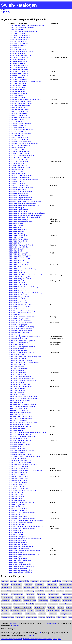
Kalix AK (21, 556)
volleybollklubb (62, 617)
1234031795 (13, 343)
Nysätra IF (21, 237)
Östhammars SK (23, 263)
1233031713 (13, 265)
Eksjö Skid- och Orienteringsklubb (29, 217)
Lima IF (20, 227)
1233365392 (13, 299)
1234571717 (13, 389)
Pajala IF (21, 309)
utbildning (42, 617)
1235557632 (13, 474)
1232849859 (13, 263)
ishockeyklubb (20, 597)
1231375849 (13, 133)
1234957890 (13, 412)
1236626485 (13, 550)
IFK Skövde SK (23, 69)
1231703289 (13, 151)
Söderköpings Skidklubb (26, 522)
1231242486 (13, 129)
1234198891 (13, 353)
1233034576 (13, 269)
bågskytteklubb (7, 588)
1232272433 (13, 207)
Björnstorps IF (22, 93)
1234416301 (13, 375)
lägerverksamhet (19, 604)
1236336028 (13, 538)
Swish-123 (38, 632)
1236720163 (13, 558)
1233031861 (13, 267)
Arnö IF (20, 414)
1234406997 (13, 371)
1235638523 (13, 478)
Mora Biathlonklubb (24, 299)
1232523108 (13, 229)
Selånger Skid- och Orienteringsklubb (30, 470)
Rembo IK (21, 562)
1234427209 (13, 377)
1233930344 (13, 333)
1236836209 (13, 562)
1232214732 (13, 199)
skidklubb (30, 610)
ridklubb (69, 607)
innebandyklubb (7, 597)
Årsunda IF (22, 97)
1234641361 (13, 393)
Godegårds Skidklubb (25, 361)
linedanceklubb (7, 604)
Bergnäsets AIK (23, 229)
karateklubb (6, 601)
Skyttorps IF (22, 207)
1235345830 (13, 444)
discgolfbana (44, 588)
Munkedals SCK (23, 34)
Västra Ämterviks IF (24, 137)
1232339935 (13, 211)
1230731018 (13, 83)
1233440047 (13, 307)
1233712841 (13, 325)
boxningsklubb (52, 584)
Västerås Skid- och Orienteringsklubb (30, 538)
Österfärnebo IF (23, 219)
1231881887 (13, 175)
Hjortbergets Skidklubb (25, 462)
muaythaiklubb (7, 607)
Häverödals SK (23, 67)
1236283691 (13, 534)
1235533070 (13, 472)
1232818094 (13, 257)
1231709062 (13, 155)
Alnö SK (21, 30)
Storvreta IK (22, 428)
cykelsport (35, 588)
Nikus (20, 121)
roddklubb (5, 610)
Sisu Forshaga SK (24, 277)
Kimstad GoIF (22, 375)
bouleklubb (29, 584)
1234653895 (13, 395)
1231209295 (13, 127)
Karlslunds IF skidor (24, 564)
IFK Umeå (21, 91)
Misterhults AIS (23, 44)
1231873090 (13, 173)
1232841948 (13, 261)
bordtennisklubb (17, 584)
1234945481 (13, 410)
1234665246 (13, 401)
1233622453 (13, 321)
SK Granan (22, 504)
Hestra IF (21, 48)
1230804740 (13, 87)
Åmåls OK (21, 371)
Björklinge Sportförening (26, 327)
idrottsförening (67, 594)
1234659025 (13, 397)
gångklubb (41, 594)
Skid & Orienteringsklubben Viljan (29, 205)
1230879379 (13, 97)
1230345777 (13, 60)
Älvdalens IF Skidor (24, 167)
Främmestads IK (23, 109)
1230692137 (13, 77)
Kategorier (6, 11)
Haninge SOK (22, 115)
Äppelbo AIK (22, 147)
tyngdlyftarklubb (31, 617)
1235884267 (13, 504)
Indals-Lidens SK (23, 193)
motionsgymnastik (41, 604)
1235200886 (13, 428)
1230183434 (13, 36)
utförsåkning (51, 617)
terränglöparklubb (66, 614)
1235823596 (13, 496)
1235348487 (13, 448)
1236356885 (13, 542)
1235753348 (13, 490)
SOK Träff (21, 149)
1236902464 (13, 564)
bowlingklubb (40, 584)
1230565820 (13, 73)
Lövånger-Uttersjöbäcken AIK (28, 566)
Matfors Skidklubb (24, 145)
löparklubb (30, 604)
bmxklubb (5, 584)
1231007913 (13, 117)
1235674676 (13, 480)
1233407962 (13, 303)
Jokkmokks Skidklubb (25, 329)
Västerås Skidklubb (24, 283)
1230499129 (13, 71)
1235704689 (13, 484)
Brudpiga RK (22, 85)
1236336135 (13, 540)
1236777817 (13, 560)
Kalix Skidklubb (23, 247)
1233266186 (13, 289)
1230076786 (13, 30)
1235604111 (13, 476)
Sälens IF (21, 77)
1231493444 (13, 141)
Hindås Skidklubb (24, 209)
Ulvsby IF (21, 552)
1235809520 (13, 494)
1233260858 (13, 283)
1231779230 (13, 163)
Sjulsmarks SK (23, 159)
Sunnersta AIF (23, 516)
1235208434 (13, 430)
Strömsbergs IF (23, 73)
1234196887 (13, 351)
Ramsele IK (22, 536)
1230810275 (13, 89)
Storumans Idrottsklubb (26, 546)
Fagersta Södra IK (24, 38)
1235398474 (13, 452)
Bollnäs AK (22, 452)
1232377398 (13, 217)
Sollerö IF (21, 393)
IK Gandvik (22, 89)
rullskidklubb (14, 610)
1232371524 (13, 215)
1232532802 (13, 231)
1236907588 (13, 566)
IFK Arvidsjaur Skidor (25, 570)
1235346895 (13, 446)
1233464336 (13, 309)
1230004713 (13, 26)
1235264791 (13, 436)
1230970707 (13, 111)
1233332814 (13, 297)
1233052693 (13, 271)
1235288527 (13, 440)
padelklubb (51, 607)
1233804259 (13, 329)
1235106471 (13, 416)
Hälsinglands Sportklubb (26, 28)
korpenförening (43, 601)
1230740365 (13, 85)
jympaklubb (42, 597)
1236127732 (13, 520)
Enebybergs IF (23, 62)
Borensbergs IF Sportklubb (27, 341)
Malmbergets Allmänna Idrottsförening (30, 526)
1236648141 (13, 554)
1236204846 (13, 528)
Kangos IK (21, 500)
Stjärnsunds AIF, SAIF (25, 416)
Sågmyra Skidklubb (24, 560)
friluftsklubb (39, 591)
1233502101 (13, 313)
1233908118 (13, 331)
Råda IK (21, 430)
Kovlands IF (22, 458)
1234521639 (13, 381)
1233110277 (13, 275)
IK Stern (21, 267)
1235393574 (13, 450)
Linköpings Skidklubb (25, 331)
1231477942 (13, 139)
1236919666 (13, 568)
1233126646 (13, 279)
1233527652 (13, 317)
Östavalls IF (22, 395)
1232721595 (13, 243)
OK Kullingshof (23, 466)
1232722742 (13, 245)
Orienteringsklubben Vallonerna (28, 179)
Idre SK (20, 492)
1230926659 (13, 107)
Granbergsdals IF (24, 79)
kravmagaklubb (55, 601)
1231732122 (13, 159)
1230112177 (13, 32)
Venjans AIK (22, 301)
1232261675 (13, 205)
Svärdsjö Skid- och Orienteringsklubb (30, 215)
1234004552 (13, 341)
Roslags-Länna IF (24, 153)
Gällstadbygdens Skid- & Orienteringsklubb (32, 432)
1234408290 (13, 373)
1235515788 (13, 468)
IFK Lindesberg (23, 165)
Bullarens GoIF (23, 65)
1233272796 (13, 293)
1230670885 (13, 75)
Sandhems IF (22, 295)
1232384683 (13, 219)
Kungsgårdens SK (24, 40)
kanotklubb (68, 597)
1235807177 (13, 492)
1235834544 (13, 498)
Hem (4, 10)
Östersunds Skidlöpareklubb (27, 203)
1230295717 (13, 54)
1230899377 (13, 103)
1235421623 (13, 456)
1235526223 (13, 470)
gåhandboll (30, 594)
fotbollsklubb (6, 591)
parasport (61, 607)
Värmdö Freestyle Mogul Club (28, 32)
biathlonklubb (57, 581)
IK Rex (20, 243)
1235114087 (13, 418)
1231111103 (13, 121)
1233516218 (13, 315)
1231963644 (13, 187)
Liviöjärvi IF (22, 496)
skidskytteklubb (67, 610)
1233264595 (13, 285)
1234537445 (13, 387)
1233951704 (13, 337)
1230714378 (13, 81)
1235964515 (13, 510)
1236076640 (13, 518)
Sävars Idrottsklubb (24, 426)
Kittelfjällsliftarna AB (24, 305)
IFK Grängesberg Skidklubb (27, 405)
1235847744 (13, 500)
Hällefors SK (22, 273)
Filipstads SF (22, 291)
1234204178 (13, 357)
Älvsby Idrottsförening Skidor (27, 397)
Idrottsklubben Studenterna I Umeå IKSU (31, 213)
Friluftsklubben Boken (25, 197)
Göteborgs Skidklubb (25, 221)
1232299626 (13, 209)
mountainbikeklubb (65, 604)
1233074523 (13, 273)
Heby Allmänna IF (24, 105)
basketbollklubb (45, 581)
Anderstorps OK (23, 409)
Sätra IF (21, 345)
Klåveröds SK (22, 42)
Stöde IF (21, 249)
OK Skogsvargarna (24, 385)
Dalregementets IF (24, 36)
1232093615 (13, 193)
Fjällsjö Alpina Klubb (25, 279)
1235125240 (13, 422)
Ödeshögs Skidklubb (25, 255)
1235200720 (13, 426)
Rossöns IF (22, 271)
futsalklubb (60, 591)
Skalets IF (21, 231)
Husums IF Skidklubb (25, 101)
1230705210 (13, 79)
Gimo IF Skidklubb (24, 151)
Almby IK (21, 163)
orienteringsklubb (40, 607)
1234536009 (13, 383)
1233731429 (13, 327)
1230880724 (13, 99)
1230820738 (13, 91)
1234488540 (13, 379)
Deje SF (21, 171)
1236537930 (13, 546)
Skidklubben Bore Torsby (26, 379)
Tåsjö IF (21, 95)
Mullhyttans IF (22, 480)
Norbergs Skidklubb (24, 401)
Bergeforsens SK (23, 508)
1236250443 (13, 530)
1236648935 (13, 556)
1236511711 (13, 544)
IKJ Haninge (22, 173)
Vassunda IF (22, 50)
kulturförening (67, 601)
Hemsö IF (21, 289)
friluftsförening (29, 591)
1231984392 (13, 191)
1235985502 (13, 512)
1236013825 (13, 514)
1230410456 (13, 62)
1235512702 (13, 466)
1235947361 (13, 508)
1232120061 (13, 195)
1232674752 (13, 235)
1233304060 (13, 295)
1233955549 (13, 339)
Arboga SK (22, 87)
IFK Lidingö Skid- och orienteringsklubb (31, 26)
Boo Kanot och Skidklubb (26, 155)
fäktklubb (69, 591)
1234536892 (13, 385)
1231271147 (13, 131)
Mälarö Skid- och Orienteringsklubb (29, 201)
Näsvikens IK (22, 46)
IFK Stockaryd (23, 438)
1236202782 (13, 526)
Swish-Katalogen (15, 623)
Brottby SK (21, 261)
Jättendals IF (22, 442)
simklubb (23, 610)
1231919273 (13, 181)
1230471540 (13, 65)
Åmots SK (21, 506)
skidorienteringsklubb (53, 610)
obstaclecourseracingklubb (23, 607)
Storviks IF (21, 107)
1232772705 (13, 253)
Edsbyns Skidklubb (24, 319)
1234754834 (13, 403)
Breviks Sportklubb (24, 444)
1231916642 (13, 179)
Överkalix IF (22, 125)
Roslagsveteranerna (25, 321)
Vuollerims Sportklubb (25, 103)
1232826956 (13, 259)
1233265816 (13, 287)
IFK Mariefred (22, 351)
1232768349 (13, 249)
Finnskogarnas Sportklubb (27, 347)
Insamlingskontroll (46, 639)
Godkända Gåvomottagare (31, 639)
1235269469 (13, 438)
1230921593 (13, 105)
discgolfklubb (55, 588)
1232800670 (13, 255)
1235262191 (13, 432)
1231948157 (13, 185)
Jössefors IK (22, 223)
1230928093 (13, 109)
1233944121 (13, 335)
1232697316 (13, 241)
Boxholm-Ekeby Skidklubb (27, 407)
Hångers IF (22, 54)
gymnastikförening (17, 594)
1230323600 (13, 58)
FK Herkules (22, 127)
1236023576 (13, 516)
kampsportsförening (55, 597)
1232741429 (13, 247)
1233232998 (13, 281)
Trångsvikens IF (23, 211)
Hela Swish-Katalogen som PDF (12, 639)
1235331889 (13, 442)
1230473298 (13, 67)
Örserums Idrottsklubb (25, 191)
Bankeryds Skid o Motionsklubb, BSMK (31, 520)
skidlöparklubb (40, 610)
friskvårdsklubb (50, 591)
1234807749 (13, 407)
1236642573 (13, 552)
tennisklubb (53, 614)
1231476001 (13, 137)
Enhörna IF (22, 60)
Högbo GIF (22, 365)
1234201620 (13, 355)
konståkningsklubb (30, 601)
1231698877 (13, 147)
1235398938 (13, 454)
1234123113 (13, 345)
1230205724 (13, 40)
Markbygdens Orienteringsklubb (28, 399)
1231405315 (13, 135)
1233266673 (13, 291)
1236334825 (13, 536)
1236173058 (13, 524)
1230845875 (13, 93)
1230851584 (13, 95)
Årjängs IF (21, 367)
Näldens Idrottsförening (26, 187)
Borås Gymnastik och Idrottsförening (30, 99)
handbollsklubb (53, 594)
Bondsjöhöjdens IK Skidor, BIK (28, 143)
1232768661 (13, 251)
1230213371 (13, 42)
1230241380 (13, 48)
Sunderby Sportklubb (25, 323)
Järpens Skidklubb (24, 157)
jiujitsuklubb (31, 597)
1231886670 (13, 177)
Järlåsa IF (21, 403)
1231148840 (13, 123)
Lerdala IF (21, 383)
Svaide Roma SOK (24, 117)
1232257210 (13, 203)
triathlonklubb (20, 617)
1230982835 (13, 113)
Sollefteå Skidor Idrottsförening (28, 287)
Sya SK (20, 251)
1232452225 (13, 227)
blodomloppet (67, 581)
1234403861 (13, 369)
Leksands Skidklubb (24, 123)
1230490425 (13, 69)
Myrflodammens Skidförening (27, 464)
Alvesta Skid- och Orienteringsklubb (30, 81)
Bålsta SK (21, 514)
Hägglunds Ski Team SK (26, 52)
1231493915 (13, 143)
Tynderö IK (22, 530)
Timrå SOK (22, 63)
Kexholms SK (22, 303)
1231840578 (13, 169)
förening (5, 594)
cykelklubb (27, 588)
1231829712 (13, 167)
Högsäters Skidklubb (25, 175)
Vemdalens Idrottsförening (27, 311)
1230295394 (13, 52)
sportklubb (42, 614)
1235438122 (13, 458)
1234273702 (13, 363)
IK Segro (21, 355)
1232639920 (13, 233)
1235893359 (13, 506)
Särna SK (21, 524)
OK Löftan (21, 391)
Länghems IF (22, 113)
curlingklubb (17, 588)
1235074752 (13, 414)
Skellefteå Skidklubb (25, 412)
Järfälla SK (22, 532)
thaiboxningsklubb (8, 617)
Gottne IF (21, 181)
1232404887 (13, 225)
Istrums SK (22, 494)
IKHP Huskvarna (23, 333)
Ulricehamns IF (23, 373)
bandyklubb (35, 581)
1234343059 (13, 367)
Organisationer (8, 13)
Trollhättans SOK (24, 257)
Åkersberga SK (23, 558)
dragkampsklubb (66, 588)
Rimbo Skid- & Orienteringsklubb (29, 363)
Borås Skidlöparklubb (25, 141)
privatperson (15, 625)
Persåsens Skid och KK (26, 129)
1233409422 (13, 305)
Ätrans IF (21, 315)
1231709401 (13, 157)
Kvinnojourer (57, 639)
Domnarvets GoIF (24, 307)
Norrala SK (22, 389)
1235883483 (13, 502)
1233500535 (13, 311)
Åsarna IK (21, 135)
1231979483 (13, 189)
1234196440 (13, 349)
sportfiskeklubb (30, 614)
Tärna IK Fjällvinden (24, 133)
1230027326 (13, 28)
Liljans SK (21, 335)
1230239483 (13, 46)
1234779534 (13, 405)
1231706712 (13, 153)
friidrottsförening (17, 591)
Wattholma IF (22, 540)
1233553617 (13, 319)
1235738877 (13, 488)
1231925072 (13, 183)
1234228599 (13, 361)
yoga (70, 617)
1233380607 (13, 301)
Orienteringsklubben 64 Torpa (28, 436)
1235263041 (13, 434)
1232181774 (13, 197)
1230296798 (13, 56)
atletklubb (13, 581)
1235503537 (13, 462)
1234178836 (13, 347)
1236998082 (13, 572)
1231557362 (13, 145)
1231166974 (13, 125)
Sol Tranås (21, 474)
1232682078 (13, 239)
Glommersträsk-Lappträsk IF (27, 422)
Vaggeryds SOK (23, 369)
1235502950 (13, 460)
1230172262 (13, 34)
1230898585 (13, 101)
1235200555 (13, 424)
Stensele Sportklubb (25, 377)
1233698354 (13, 323)
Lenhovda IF (22, 83)
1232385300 (13, 221)
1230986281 (13, 115)
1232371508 (13, 213)
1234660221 (13, 399)
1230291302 (13, 50)
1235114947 (13, 420)
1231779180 (13, 161)
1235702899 (13, 482)
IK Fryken (21, 446)
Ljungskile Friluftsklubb (25, 418)
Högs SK (21, 119)
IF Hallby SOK (23, 339)
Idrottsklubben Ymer (25, 56)
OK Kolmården (23, 139)
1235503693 (13, 464)
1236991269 (13, 570)
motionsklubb (53, 604)
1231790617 (13, 165)
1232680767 (13, 237)
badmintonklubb (24, 581)
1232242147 (13, 201)
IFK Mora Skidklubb (24, 313)
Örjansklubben (23, 510)
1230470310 (13, 63)
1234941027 (13, 409)
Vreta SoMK (22, 189)
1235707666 (13, 486)
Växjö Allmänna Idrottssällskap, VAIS (30, 275)
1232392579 (13, 223)
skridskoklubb (17, 614)
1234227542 (13, 359)
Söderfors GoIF (23, 478)
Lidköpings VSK (23, 58)
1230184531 (13, 38)
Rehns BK (21, 486)
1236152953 (13, 522)
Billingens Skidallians (25, 297)
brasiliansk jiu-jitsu (66, 584)
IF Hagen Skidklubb (24, 424)
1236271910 (13, 532)
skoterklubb (6, 614)
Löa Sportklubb (23, 482)
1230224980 (13, 44)
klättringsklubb (17, 601)
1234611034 (13, 391)
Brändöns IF (22, 233)
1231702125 (13, 149)
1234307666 (13, 365)
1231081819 (13, 119)
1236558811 (13, 548)
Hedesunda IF (23, 285)
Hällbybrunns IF (23, 111)
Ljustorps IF (22, 183)
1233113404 (13, 277)
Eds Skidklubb (23, 359)
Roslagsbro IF (22, 241)
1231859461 (13, 171)
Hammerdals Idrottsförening (27, 269)
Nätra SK (21, 225)
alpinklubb (5, 581)
